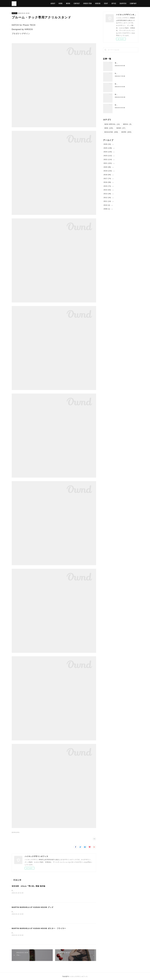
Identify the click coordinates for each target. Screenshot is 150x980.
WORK (68, 3)
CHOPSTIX (123, 3)
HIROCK (98, 3)
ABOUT (53, 3)
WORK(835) (16, 832)
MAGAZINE (111, 132)
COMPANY (133, 3)
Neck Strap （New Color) (125, 73)
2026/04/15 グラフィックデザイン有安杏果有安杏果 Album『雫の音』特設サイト (42, 891)
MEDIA (127, 124)
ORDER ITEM (87, 3)
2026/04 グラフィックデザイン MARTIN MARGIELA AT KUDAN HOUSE (40, 912)
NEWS (61, 3)
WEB (109, 128)
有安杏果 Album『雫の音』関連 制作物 (29, 886)
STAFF (106, 3)
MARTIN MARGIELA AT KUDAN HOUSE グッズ (33, 907)
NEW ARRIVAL (112, 124)
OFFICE (114, 3)
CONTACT (77, 3)
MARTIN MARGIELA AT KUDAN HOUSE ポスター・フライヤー (39, 928)
